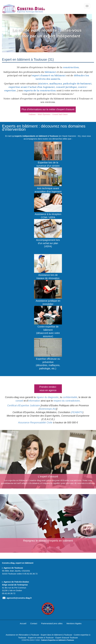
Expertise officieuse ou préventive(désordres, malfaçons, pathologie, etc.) (48, 363)
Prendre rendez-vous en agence (48, 389)
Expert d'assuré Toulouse (67, 638)
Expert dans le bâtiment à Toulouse (56, 635)
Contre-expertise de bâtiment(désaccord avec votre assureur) (48, 331)
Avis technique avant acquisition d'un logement (48, 189)
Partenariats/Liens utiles (52, 623)
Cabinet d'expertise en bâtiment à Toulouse (58, 640)
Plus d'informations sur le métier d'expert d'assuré (48, 109)
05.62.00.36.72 (31, 574)
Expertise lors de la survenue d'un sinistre (48, 163)
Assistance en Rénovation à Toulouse (22, 635)
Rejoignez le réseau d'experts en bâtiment (48, 540)
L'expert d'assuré (48, 476)
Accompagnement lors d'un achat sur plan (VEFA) (48, 242)
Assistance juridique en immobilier (48, 302)
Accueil (23, 623)
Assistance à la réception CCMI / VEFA (48, 215)
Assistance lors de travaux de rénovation (48, 276)
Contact (34, 623)
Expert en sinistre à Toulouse (41, 638)
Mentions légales (74, 623)
